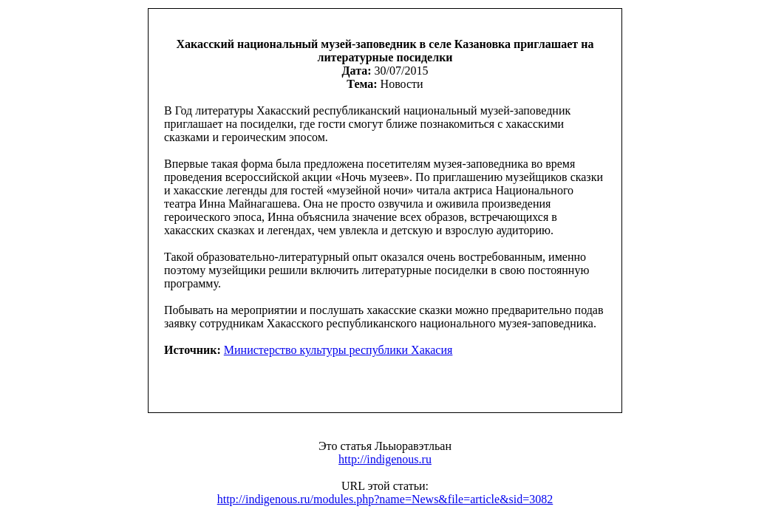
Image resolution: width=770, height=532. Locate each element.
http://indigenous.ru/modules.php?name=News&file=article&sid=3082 (385, 499)
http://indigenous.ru (385, 459)
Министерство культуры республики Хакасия (338, 350)
